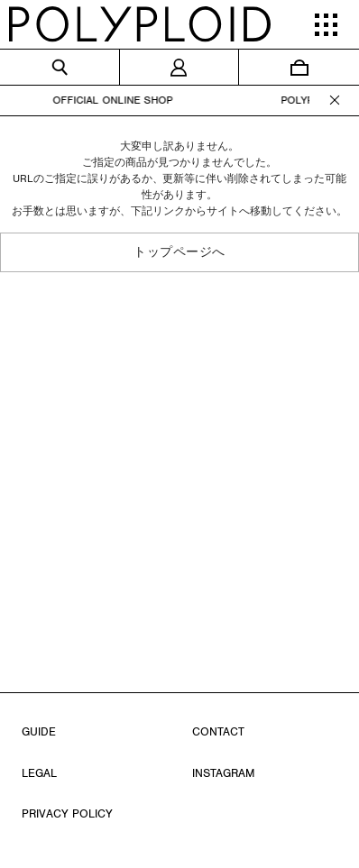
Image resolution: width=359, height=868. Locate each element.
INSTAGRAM (223, 773)
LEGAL (39, 773)
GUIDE (39, 731)
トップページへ (179, 252)
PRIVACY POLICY (67, 813)
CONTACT (218, 731)
